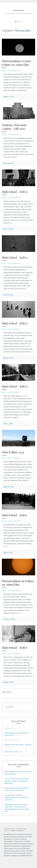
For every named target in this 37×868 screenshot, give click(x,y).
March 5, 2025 (9, 97)
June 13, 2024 (8, 229)
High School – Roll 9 (14, 515)
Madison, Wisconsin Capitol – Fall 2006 (14, 127)
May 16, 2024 (8, 358)
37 (5, 728)
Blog (4, 71)
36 (5, 740)
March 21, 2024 (9, 619)
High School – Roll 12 (15, 257)
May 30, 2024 (8, 295)
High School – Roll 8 (14, 648)
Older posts (7, 692)
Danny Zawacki (10, 788)
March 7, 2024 (9, 682)
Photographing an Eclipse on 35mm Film (18, 583)
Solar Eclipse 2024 (13, 452)
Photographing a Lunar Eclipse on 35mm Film (16, 63)
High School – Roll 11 (15, 323)
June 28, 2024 (8, 163)
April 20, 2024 (9, 487)
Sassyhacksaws (19, 9)
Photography (14, 71)
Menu (19, 22)
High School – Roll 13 (15, 192)
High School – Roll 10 (15, 386)
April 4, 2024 (8, 552)
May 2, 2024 (8, 424)
